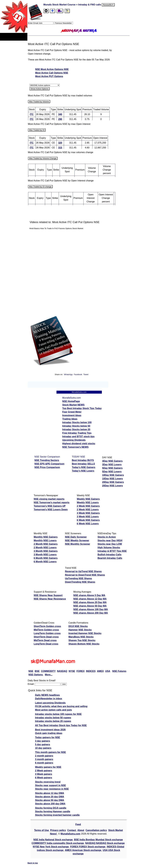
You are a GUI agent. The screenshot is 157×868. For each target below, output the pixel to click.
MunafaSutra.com (70, 834)
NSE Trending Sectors (47, 460)
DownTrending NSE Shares (80, 582)
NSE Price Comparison (47, 467)
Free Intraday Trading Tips (77, 433)
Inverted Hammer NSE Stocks (85, 633)
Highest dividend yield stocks (79, 444)
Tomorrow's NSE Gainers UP (50, 506)
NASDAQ (62, 671)
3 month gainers (44, 759)
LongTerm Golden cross (47, 633)
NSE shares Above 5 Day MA (89, 595)
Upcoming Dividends (74, 440)
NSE (31, 671)
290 (60, 119)
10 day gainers (43, 748)
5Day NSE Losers (112, 472)
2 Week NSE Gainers (88, 506)
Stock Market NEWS (73, 405)
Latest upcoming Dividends (50, 703)
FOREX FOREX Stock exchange (88, 847)
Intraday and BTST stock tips (78, 436)
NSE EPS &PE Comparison (50, 464)
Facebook (78, 374)
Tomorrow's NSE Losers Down (51, 510)
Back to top (33, 863)
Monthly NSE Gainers (46, 537)
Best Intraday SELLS (83, 464)
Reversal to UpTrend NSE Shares (83, 571)
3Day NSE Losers (112, 465)
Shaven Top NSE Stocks (82, 640)
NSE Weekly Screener (77, 540)
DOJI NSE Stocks (78, 626)
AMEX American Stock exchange (83, 850)
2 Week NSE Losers (88, 510)
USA (108, 671)
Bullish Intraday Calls (110, 555)
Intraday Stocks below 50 (76, 426)
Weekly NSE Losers (88, 502)
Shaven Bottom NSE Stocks (84, 644)
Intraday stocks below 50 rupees (53, 718)
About (81, 830)
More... (49, 675)
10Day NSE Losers (112, 479)
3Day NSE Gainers (112, 461)
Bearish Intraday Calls (110, 558)
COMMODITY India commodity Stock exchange (58, 843)
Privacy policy (58, 830)
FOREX (81, 671)
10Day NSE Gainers (113, 475)
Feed (78, 824)
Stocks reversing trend (48, 782)
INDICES (91, 671)
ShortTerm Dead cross (46, 637)
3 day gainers (43, 741)
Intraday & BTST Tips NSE (112, 551)
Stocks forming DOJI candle (51, 808)
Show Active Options (40, 89)
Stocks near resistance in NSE (52, 789)
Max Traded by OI (37, 130)
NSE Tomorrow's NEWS (76, 447)
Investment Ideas (72, 415)
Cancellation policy (96, 830)
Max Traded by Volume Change (43, 158)
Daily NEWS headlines (47, 695)
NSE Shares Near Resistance (50, 599)
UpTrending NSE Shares (78, 578)
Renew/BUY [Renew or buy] (108, 5)
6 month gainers (44, 763)
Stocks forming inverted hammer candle (57, 815)
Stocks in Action (107, 537)
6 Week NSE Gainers (88, 520)
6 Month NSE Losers (45, 562)
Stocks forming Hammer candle (53, 811)
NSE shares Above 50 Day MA (90, 606)
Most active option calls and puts (54, 710)
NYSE (72, 671)
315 (60, 148)
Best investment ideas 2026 (50, 730)
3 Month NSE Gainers (46, 551)
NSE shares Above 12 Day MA (90, 599)
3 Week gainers (44, 774)
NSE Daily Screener (76, 537)
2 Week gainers (44, 771)
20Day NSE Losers (112, 486)
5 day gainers (43, 744)
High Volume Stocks (109, 548)
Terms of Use (42, 830)
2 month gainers (44, 756)
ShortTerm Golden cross (47, 626)
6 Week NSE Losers (88, 524)
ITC (32, 114)
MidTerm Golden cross (46, 630)
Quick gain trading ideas (49, 733)
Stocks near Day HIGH (110, 540)
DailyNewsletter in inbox (49, 699)
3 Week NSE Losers (88, 517)
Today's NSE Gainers (84, 467)
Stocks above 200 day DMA (50, 804)
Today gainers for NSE (48, 737)
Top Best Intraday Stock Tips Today (82, 408)
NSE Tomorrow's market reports (52, 502)
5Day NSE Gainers (112, 468)
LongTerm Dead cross (46, 644)
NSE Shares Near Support (48, 595)
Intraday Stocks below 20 (76, 429)
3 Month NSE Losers (45, 555)
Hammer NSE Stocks (80, 630)
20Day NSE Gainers (113, 482)
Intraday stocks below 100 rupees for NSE (58, 714)
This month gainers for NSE (51, 752)
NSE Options (36, 675)
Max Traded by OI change (40, 187)
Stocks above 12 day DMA (50, 793)
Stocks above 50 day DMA (50, 800)
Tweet (86, 374)
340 (60, 114)
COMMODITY (48, 671)
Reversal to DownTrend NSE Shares (85, 575)
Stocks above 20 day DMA (50, 797)
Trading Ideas (70, 419)
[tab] (46, 11)
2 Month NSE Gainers (46, 544)
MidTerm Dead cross (45, 640)
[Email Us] (60, 11)
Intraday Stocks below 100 (77, 422)
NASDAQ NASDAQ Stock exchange (105, 843)
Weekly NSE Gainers (88, 499)
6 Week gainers (44, 778)
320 (60, 143)
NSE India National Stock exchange (53, 840)
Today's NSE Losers (83, 471)
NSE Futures (119, 671)
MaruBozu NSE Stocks (81, 637)
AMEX (100, 671)
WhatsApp (68, 374)
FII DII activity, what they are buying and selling (61, 706)
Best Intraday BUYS (83, 460)
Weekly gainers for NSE (48, 767)
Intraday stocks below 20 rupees (53, 721)
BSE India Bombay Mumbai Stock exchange (98, 840)
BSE (37, 671)
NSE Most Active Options (50, 69)
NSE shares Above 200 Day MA (91, 613)
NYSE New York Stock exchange (51, 847)
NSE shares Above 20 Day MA (90, 602)
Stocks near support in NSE (51, 785)
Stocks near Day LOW (110, 544)
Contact (72, 830)
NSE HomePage (71, 401)
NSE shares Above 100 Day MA (91, 609)
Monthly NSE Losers (45, 540)
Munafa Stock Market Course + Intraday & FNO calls (73, 5)
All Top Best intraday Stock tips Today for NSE (61, 725)
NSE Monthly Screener (78, 544)
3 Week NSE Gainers (88, 513)
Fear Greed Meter (72, 412)
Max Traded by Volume (39, 102)
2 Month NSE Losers (45, 548)
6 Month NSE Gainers (46, 558)
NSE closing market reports (49, 499)
